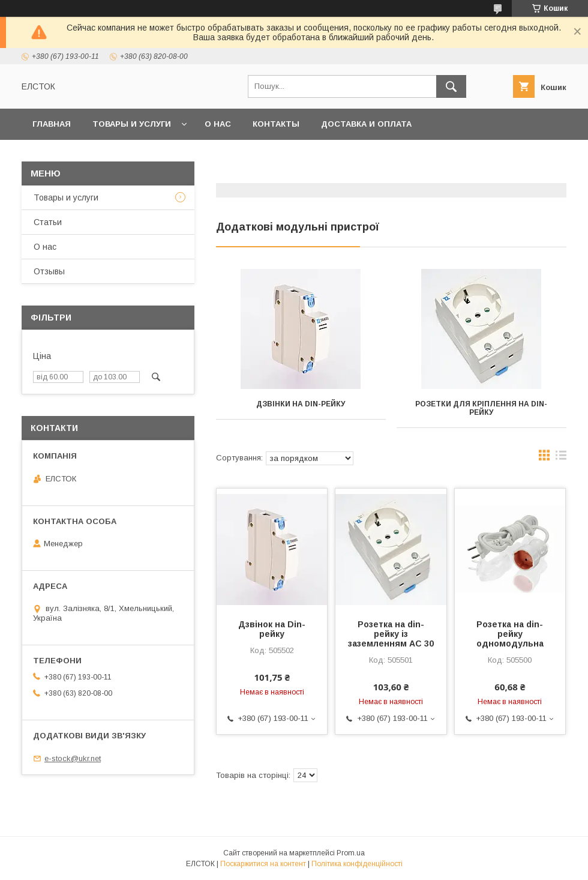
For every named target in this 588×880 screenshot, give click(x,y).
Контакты (276, 124)
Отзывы (49, 271)
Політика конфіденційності (357, 864)
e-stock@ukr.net (73, 758)
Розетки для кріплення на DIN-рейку (481, 408)
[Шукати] (451, 86)
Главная (52, 124)
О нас (218, 124)
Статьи (48, 222)
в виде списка (561, 458)
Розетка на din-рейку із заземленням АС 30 (391, 634)
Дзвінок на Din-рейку (272, 629)
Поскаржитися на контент (263, 864)
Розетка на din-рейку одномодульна (510, 634)
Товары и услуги (132, 124)
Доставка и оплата (366, 124)
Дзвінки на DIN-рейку (301, 404)
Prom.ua (351, 853)
